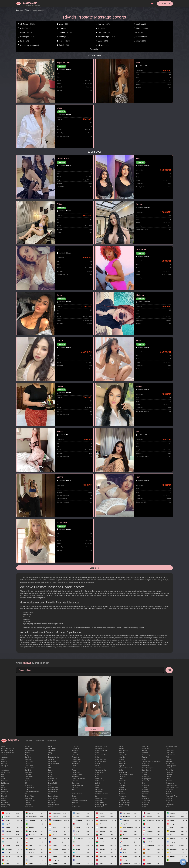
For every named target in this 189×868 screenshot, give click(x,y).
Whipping (169, 798)
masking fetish (100, 803)
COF (26, 794)
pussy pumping (124, 805)
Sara (138, 62)
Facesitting (75, 757)
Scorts (144, 759)
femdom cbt (76, 761)
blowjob (4, 800)
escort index (52, 800)
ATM (3, 777)
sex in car (146, 764)
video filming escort (172, 787)
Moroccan (122, 761)
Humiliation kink (100, 748)
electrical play (53, 779)
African (4, 759)
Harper (60, 386)
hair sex (74, 798)
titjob (167, 757)
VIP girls (169, 792)
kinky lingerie (100, 772)
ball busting (5, 783)
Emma (139, 204)
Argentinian (5, 770)
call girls (28, 757)
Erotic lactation (53, 787)
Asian (3, 774)
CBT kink (28, 774)
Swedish (145, 805)
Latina (97, 785)
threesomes (170, 751)
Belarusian (5, 792)
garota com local (78, 785)
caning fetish (29, 768)
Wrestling (169, 800)
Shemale (145, 772)
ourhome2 (122, 777)
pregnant (122, 798)
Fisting (74, 770)
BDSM (3, 787)
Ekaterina (140, 295)
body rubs (5, 803)
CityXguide (28, 785)
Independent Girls (101, 755)
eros (50, 785)
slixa (144, 783)
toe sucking (170, 764)
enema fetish (53, 783)
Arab (3, 768)
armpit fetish (6, 772)
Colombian (28, 798)
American (4, 761)
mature (121, 746)
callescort (28, 759)
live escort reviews (102, 794)
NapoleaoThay (63, 62)
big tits (4, 794)
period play (122, 785)
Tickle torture (170, 753)
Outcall (121, 779)
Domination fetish (54, 764)
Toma (59, 295)
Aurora (60, 341)
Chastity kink (29, 777)
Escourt (51, 807)
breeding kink (29, 751)
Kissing (98, 774)
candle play (29, 766)
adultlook (4, 755)
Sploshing (145, 792)
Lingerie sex (99, 790)
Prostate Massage (125, 803)
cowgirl (27, 803)
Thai (167, 748)
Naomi (60, 431)
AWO (3, 779)
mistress (121, 759)
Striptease (145, 798)
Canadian (28, 764)
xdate (168, 803)
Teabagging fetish (172, 746)
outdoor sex (123, 781)
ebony (50, 772)
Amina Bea (141, 250)
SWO (144, 807)
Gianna (60, 477)
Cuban (50, 746)
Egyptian (51, 777)
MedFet (121, 748)
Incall (97, 753)
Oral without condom (126, 774)
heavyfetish (76, 803)
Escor (50, 794)
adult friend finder (7, 753)
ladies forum (100, 781)
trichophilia (169, 770)
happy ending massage (79, 800)
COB (26, 790)
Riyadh (27, 10)
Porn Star (122, 794)
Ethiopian (75, 746)
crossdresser (29, 807)
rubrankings (146, 755)
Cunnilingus (52, 751)
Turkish (168, 779)
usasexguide (170, 783)
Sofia (138, 159)
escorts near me (54, 805)
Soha (138, 431)
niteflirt (121, 770)
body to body (6, 805)
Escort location (51, 741)
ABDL (3, 746)
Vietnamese (170, 790)
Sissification (146, 777)
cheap (27, 779)
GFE (73, 792)
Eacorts (51, 770)
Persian (121, 787)
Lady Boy (98, 783)
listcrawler (99, 792)
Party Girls (122, 783)
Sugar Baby (146, 800)
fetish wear (76, 764)
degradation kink (54, 757)
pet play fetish (124, 790)
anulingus (5, 766)
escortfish (51, 803)
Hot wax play (76, 807)
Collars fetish (29, 796)
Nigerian (121, 766)
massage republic (101, 805)
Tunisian (168, 777)
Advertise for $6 (165, 3)
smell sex (145, 785)
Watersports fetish (172, 796)
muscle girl (122, 764)
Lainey (139, 386)
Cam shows (29, 761)
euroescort (75, 748)
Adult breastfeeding (8, 751)
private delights (124, 800)
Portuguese (122, 796)
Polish (121, 792)
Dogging (51, 759)
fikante (74, 766)
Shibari (144, 774)
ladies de (98, 779)
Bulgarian (28, 755)
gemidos (75, 787)
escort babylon (53, 798)
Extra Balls (75, 755)
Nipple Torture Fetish (125, 768)
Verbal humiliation (172, 785)
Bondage (4, 807)
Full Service (76, 781)
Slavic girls (146, 781)
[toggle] (183, 862)
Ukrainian (169, 781)
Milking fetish (123, 755)
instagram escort (101, 761)
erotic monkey (53, 792)
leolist (97, 787)
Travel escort (170, 768)
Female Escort (76, 759)
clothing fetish (30, 787)
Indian (97, 757)
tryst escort (170, 772)
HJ (73, 805)
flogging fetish (77, 774)
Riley (138, 477)
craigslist (28, 805)
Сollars (168, 807)
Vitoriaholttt (62, 522)
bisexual (4, 796)
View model (94, 729)
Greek (74, 796)
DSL (50, 768)
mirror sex (122, 757)
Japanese (98, 768)
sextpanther (146, 766)
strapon (145, 796)
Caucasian (28, 772)
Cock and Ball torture (32, 792)
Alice (59, 250)
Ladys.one (20, 10)
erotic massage (53, 790)
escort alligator (53, 796)
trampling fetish (171, 766)
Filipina (74, 768)
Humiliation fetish (101, 746)
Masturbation (99, 807)
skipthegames (147, 779)
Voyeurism (169, 794)
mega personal (124, 751)
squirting (145, 794)
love (97, 796)
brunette (27, 753)
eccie (50, 774)
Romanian (146, 748)
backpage (5, 781)
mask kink (99, 800)
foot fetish (75, 777)
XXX (60, 741)
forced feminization (78, 779)
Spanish (145, 787)
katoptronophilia (100, 770)
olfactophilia (123, 772)
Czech (50, 755)
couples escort (30, 800)
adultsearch (5, 757)
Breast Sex (28, 748)
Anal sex (4, 764)
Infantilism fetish (101, 759)
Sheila (60, 108)
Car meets (28, 770)
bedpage (4, 790)
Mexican (121, 753)
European (75, 751)
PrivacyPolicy (40, 741)
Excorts (74, 753)
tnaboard (169, 759)
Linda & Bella (63, 159)
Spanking (145, 790)
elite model (52, 781)
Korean (98, 777)
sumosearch (146, 803)
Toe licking (169, 761)
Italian (97, 766)
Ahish (59, 204)
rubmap (145, 753)
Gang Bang (75, 783)
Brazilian (27, 746)
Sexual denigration (148, 768)
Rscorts (145, 751)
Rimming (122, 807)
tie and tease (170, 755)
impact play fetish (101, 751)
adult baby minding (8, 748)
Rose (138, 341)
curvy (50, 753)
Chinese (27, 781)
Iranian (97, 764)
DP (49, 766)
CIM (26, 783)
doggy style (52, 761)
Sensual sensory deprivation (152, 761)
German (74, 790)
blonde (4, 798)
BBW (3, 785)
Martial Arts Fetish (101, 798)
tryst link (169, 774)
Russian (145, 757)
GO (169, 670)
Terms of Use (29, 741)
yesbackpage (170, 805)
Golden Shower (77, 794)
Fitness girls (76, 772)
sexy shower (147, 770)
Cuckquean (52, 748)
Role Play (145, 746)
